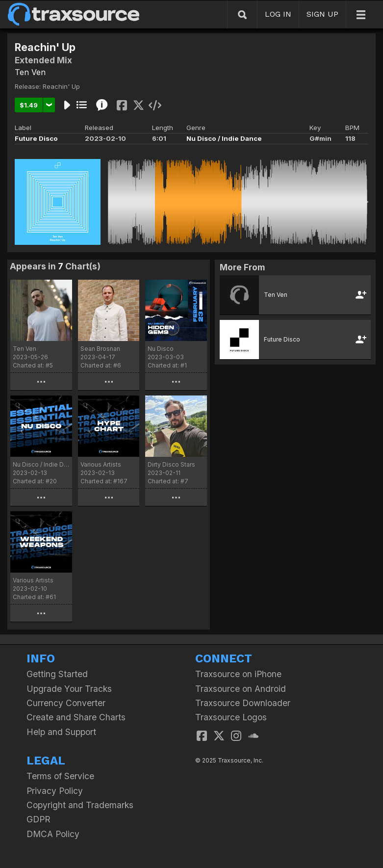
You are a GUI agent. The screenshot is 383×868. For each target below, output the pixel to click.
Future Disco (36, 138)
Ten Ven (30, 72)
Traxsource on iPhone (238, 674)
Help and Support (61, 732)
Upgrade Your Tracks (69, 689)
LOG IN (278, 14)
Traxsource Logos (231, 717)
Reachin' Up (61, 86)
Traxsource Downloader (243, 703)
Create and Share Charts (76, 717)
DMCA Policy (53, 834)
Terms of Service (60, 776)
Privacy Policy (55, 791)
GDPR (38, 819)
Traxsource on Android (241, 689)
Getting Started (57, 674)
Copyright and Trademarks (80, 805)
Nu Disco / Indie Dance (224, 138)
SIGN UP (322, 14)
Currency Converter (66, 703)
